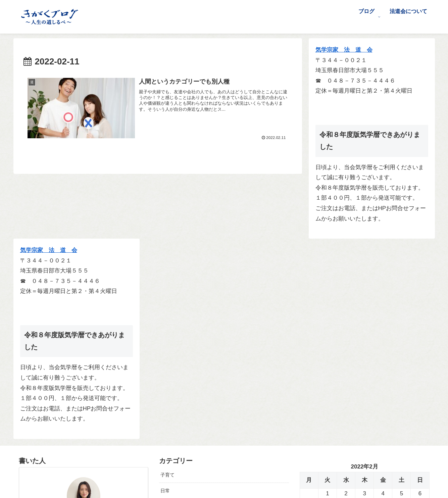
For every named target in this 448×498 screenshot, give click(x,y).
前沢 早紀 (83, 325)
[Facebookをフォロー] (88, 442)
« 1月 (307, 353)
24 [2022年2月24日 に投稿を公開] (365, 325)
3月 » (325, 353)
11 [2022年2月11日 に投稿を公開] (383, 304)
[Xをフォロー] (79, 442)
